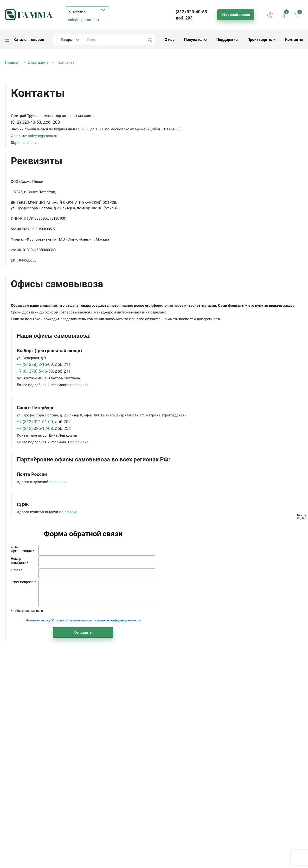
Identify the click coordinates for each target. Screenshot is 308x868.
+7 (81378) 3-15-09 (35, 364)
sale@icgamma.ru (83, 20)
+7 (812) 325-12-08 (35, 428)
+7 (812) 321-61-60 (35, 422)
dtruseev (29, 143)
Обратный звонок (236, 15)
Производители (261, 40)
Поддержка (227, 40)
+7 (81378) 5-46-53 (35, 371)
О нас (170, 40)
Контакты (294, 40)
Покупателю (195, 40)
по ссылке (79, 385)
